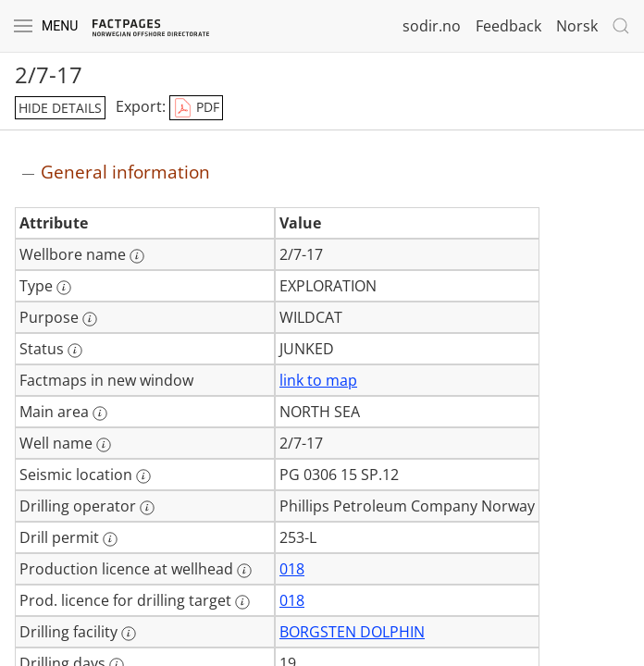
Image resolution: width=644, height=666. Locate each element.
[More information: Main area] (100, 413)
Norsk (577, 26)
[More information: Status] (75, 351)
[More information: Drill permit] (110, 539)
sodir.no (432, 26)
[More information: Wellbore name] (137, 256)
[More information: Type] (64, 288)
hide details (60, 108)
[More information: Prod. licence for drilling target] (242, 602)
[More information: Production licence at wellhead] (244, 571)
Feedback (508, 26)
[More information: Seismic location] (143, 476)
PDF (196, 108)
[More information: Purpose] (90, 319)
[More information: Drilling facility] (129, 634)
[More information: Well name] (104, 445)
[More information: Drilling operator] (147, 508)
